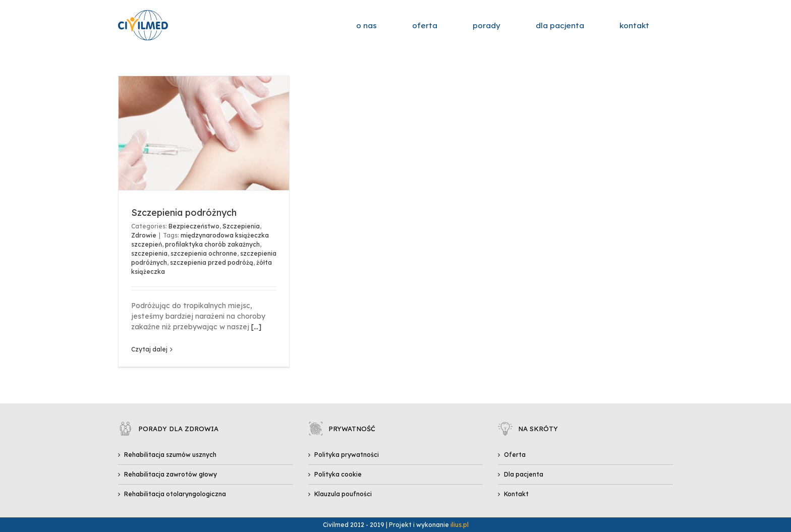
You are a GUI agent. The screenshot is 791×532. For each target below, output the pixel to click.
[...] (256, 327)
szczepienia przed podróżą (212, 262)
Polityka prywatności (347, 455)
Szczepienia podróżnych (184, 213)
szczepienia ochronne (204, 253)
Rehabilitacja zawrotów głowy (171, 474)
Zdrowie (144, 235)
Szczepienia (241, 226)
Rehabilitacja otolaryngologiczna (175, 494)
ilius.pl (460, 525)
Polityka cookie (338, 474)
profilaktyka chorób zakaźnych (212, 244)
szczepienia (149, 253)
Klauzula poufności (343, 494)
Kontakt (516, 494)
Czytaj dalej (149, 349)
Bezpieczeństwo (194, 226)
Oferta (515, 455)
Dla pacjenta (524, 474)
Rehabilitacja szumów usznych (170, 455)
